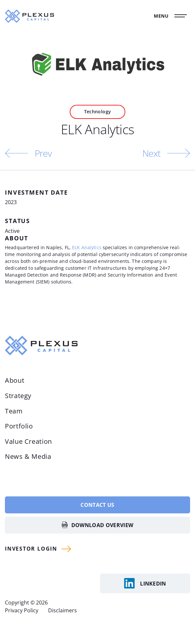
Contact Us (97, 505)
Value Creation (28, 441)
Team (14, 411)
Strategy (18, 396)
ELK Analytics (87, 247)
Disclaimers (62, 610)
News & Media (28, 456)
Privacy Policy (22, 610)
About (15, 380)
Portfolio (19, 426)
